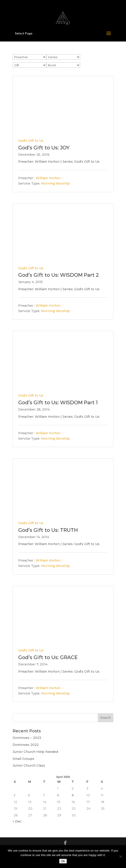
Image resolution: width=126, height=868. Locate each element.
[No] (120, 857)
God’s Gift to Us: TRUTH (48, 530)
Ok (63, 861)
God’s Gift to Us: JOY (44, 148)
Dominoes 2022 (26, 745)
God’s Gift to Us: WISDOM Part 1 (58, 403)
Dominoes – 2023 (27, 738)
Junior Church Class (29, 765)
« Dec (17, 821)
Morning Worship (55, 184)
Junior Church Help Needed (35, 752)
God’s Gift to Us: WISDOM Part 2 (58, 275)
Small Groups (23, 759)
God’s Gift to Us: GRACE (48, 657)
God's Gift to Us (31, 141)
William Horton (48, 178)
